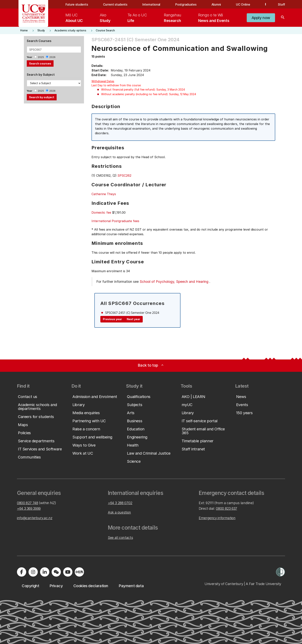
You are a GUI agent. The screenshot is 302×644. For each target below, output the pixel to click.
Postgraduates (186, 4)
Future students (77, 4)
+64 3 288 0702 (120, 503)
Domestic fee (101, 212)
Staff (281, 4)
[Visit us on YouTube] (68, 572)
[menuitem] (74, 18)
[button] (261, 18)
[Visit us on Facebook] (22, 572)
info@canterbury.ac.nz (35, 518)
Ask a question (119, 512)
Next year (133, 319)
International (151, 4)
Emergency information (217, 518)
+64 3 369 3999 (29, 508)
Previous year (112, 319)
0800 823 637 (226, 508)
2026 (52, 57)
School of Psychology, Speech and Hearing (174, 282)
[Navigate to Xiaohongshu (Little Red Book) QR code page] (79, 572)
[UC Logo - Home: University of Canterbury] (33, 13)
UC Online (243, 4)
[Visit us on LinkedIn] (45, 572)
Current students (115, 4)
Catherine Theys (104, 194)
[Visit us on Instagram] (33, 572)
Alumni (216, 4)
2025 (41, 57)
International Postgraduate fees (115, 221)
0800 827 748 (28, 503)
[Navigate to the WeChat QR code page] (56, 572)
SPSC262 (124, 175)
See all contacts (120, 538)
